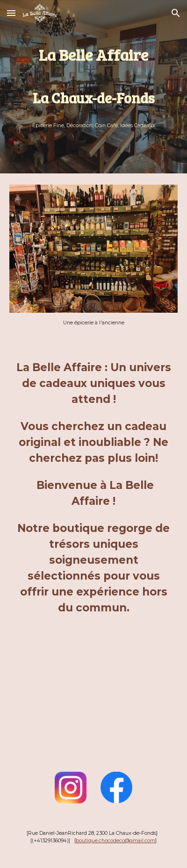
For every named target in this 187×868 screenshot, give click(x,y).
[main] (94, 76)
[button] (11, 13)
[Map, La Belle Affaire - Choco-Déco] (94, 716)
